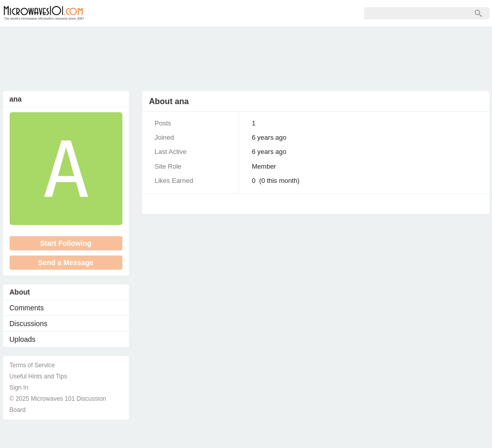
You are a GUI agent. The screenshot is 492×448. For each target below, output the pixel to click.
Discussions (29, 324)
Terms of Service (32, 365)
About (20, 292)
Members (162, 13)
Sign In (252, 13)
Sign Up (209, 13)
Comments (27, 308)
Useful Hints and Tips (38, 376)
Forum (118, 13)
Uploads (23, 339)
